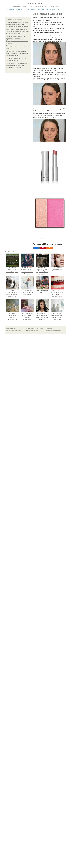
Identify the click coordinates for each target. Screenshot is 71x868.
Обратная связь (49, 328)
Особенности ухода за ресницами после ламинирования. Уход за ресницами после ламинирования (17, 24)
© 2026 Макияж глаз (11, 328)
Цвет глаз (41, 9)
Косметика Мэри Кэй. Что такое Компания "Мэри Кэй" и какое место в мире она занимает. (18, 32)
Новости (19, 9)
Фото (59, 9)
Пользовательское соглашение (37, 328)
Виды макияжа (30, 9)
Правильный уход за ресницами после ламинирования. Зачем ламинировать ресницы (17, 65)
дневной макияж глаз (43, 239)
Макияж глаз (35, 3)
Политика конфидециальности (32, 331)
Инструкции (51, 9)
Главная (11, 9)
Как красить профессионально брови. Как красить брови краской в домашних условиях (18, 53)
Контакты (28, 328)
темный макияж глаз (53, 239)
